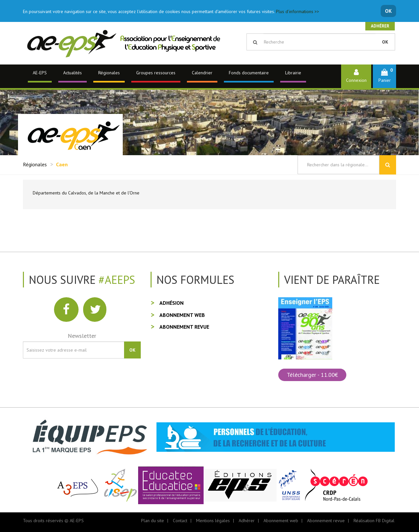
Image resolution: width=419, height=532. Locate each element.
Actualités (73, 73)
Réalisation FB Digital (374, 521)
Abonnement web (182, 315)
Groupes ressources (156, 73)
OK (388, 11)
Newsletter (82, 336)
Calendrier (202, 73)
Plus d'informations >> (298, 11)
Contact (180, 521)
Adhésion (172, 303)
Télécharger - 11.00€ (312, 375)
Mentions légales (213, 521)
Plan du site (153, 521)
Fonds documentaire (249, 73)
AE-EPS (40, 73)
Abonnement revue (184, 327)
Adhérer (380, 26)
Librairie (293, 73)
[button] (384, 76)
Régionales (109, 73)
